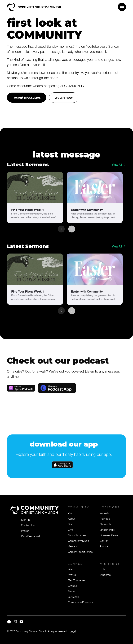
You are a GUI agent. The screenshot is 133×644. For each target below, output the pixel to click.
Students (105, 575)
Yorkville (105, 513)
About (72, 518)
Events (72, 575)
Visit (70, 513)
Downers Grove (109, 535)
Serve (71, 591)
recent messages (27, 97)
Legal (73, 631)
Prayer (25, 531)
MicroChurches (77, 535)
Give (70, 529)
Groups (72, 586)
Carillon (104, 541)
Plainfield (105, 518)
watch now (64, 97)
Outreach (73, 597)
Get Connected (77, 580)
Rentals (72, 546)
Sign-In (25, 519)
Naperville (105, 524)
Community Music (79, 541)
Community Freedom (80, 602)
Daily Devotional (30, 536)
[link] (35, 197)
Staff (71, 524)
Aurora (104, 546)
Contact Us (28, 525)
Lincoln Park (107, 529)
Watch (72, 569)
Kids (102, 569)
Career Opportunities (80, 552)
